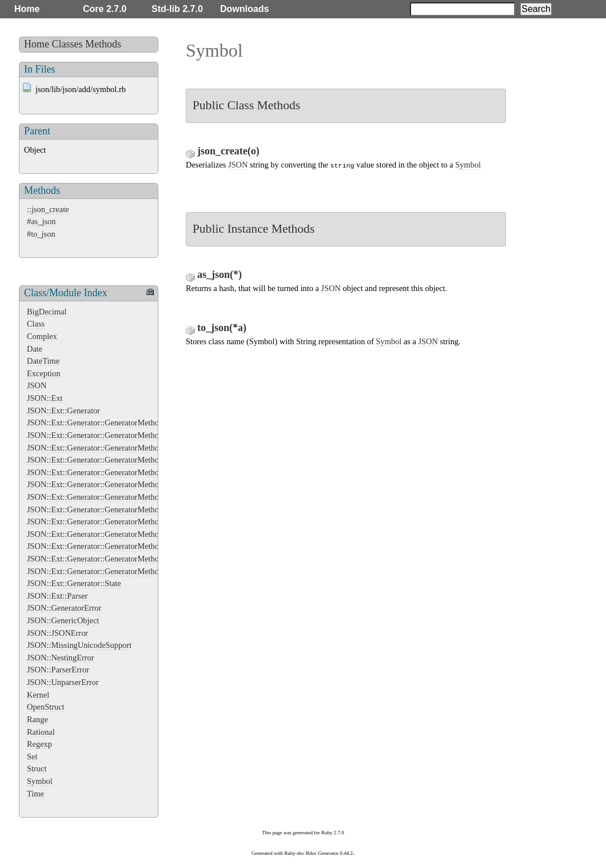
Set (32, 756)
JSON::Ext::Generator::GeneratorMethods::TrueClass (115, 571)
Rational (41, 732)
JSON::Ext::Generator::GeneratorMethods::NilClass (113, 521)
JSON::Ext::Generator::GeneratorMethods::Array (108, 435)
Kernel (38, 695)
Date (35, 349)
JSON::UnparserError (63, 682)
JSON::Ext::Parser (57, 596)
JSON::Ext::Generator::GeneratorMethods (97, 423)
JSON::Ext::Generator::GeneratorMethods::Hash (107, 497)
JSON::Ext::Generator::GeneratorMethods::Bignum (112, 448)
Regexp (39, 744)
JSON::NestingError (61, 658)
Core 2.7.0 (105, 9)
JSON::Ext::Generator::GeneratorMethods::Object (110, 534)
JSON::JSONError (57, 633)
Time (35, 794)
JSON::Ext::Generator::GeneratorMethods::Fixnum (112, 472)
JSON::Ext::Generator (63, 411)
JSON (37, 385)
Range (37, 719)
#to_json (41, 234)
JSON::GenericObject (63, 620)
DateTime (43, 361)
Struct (37, 769)
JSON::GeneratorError (64, 608)
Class (36, 324)
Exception (43, 373)
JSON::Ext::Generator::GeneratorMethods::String (109, 546)
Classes (67, 44)
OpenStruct (46, 707)
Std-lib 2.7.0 (177, 9)
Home (27, 9)
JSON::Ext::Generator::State (74, 583)
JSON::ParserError (58, 670)
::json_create (48, 209)
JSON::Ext (45, 398)
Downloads (244, 9)
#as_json (41, 221)
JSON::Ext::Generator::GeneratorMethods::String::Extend (123, 559)
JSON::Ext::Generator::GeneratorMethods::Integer (111, 509)
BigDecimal (47, 312)
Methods (103, 44)
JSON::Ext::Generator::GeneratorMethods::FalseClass (116, 460)
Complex (42, 336)
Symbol (40, 781)
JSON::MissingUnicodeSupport (79, 645)
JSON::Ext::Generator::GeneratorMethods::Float (107, 484)
